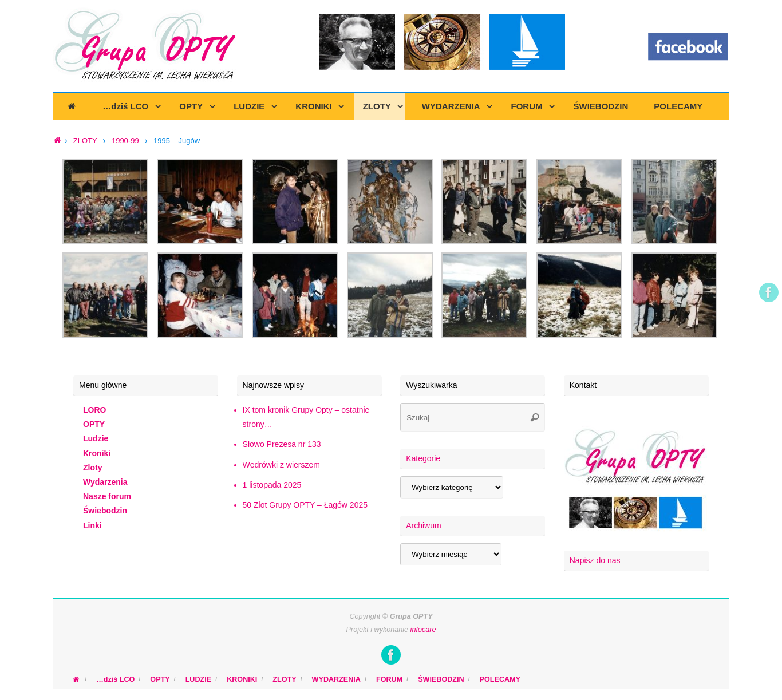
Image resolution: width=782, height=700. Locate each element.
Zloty (92, 468)
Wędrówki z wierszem (281, 465)
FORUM (389, 679)
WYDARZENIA (336, 679)
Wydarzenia (105, 482)
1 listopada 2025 (272, 485)
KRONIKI (242, 679)
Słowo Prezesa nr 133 (282, 444)
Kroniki (97, 453)
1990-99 (125, 141)
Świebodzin (105, 511)
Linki (92, 525)
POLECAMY (500, 679)
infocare (423, 630)
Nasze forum (107, 496)
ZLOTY (85, 141)
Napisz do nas (595, 560)
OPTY (94, 424)
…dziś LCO (115, 679)
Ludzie (96, 438)
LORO (94, 410)
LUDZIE (198, 679)
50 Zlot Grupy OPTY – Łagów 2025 (305, 505)
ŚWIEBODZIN (441, 679)
